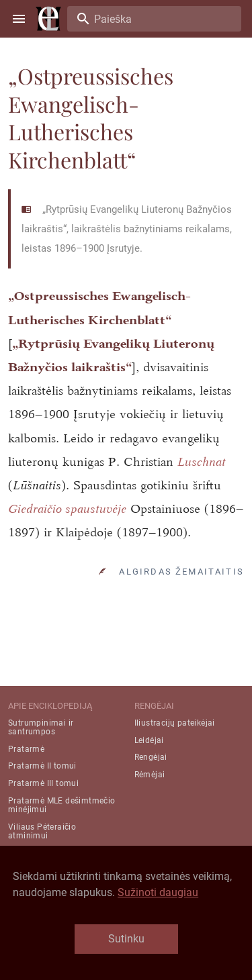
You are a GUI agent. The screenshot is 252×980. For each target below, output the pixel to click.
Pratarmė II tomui (42, 766)
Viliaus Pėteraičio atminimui (42, 831)
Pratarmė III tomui (43, 783)
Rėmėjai (150, 775)
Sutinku (126, 939)
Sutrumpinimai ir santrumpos (41, 727)
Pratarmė (26, 749)
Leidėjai (149, 740)
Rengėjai (151, 757)
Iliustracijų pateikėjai (175, 723)
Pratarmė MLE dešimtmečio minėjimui (62, 805)
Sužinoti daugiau (158, 892)
